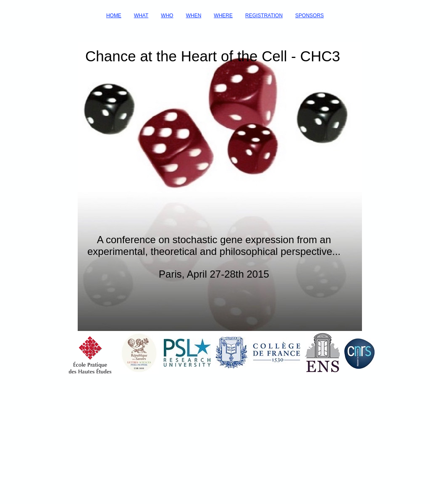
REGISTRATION (264, 16)
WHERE (223, 16)
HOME (114, 16)
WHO (167, 16)
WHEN (194, 16)
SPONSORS (309, 16)
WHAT (141, 16)
